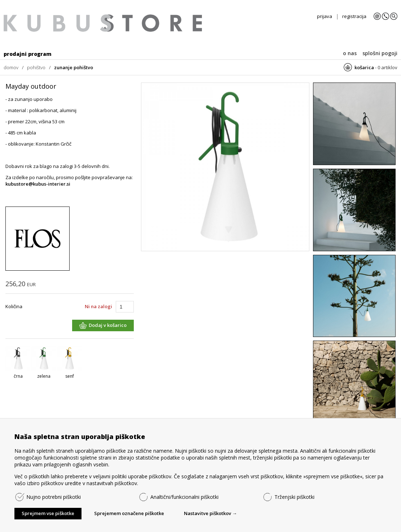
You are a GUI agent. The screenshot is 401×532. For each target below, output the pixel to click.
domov (11, 67)
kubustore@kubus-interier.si (38, 184)
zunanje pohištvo (74, 67)
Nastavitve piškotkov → (210, 513)
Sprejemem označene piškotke (129, 513)
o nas (350, 53)
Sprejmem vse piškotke (48, 513)
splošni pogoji (380, 53)
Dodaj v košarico (108, 325)
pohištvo (36, 67)
